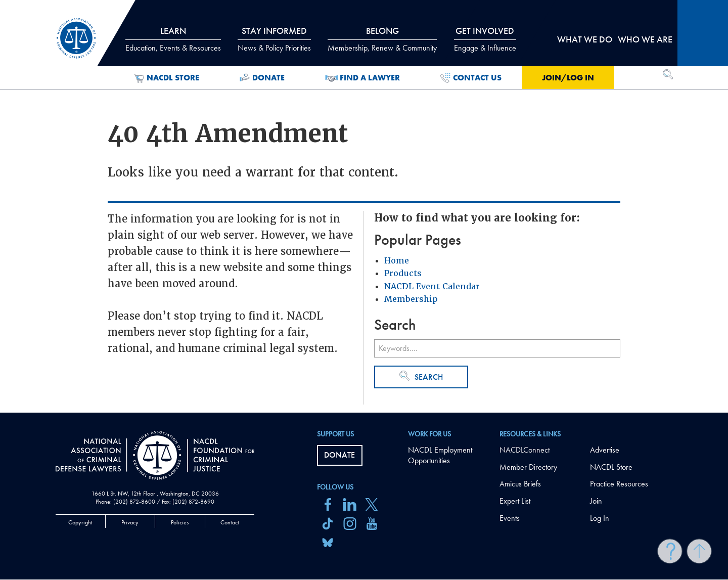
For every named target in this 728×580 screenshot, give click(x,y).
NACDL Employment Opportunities (440, 455)
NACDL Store (167, 78)
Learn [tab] (173, 39)
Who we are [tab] (645, 39)
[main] (364, 206)
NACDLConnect (525, 450)
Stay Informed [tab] (274, 39)
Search (421, 376)
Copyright (80, 522)
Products (403, 273)
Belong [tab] (382, 39)
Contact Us (471, 78)
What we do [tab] (585, 39)
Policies (180, 522)
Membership (411, 299)
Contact (230, 522)
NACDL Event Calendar (432, 286)
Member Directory (528, 467)
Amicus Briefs (520, 484)
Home (397, 261)
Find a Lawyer (363, 78)
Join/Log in (568, 78)
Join (596, 501)
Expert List (515, 501)
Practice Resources (619, 484)
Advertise (605, 450)
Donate (262, 78)
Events (510, 518)
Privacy (130, 522)
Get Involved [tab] (485, 39)
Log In (600, 518)
